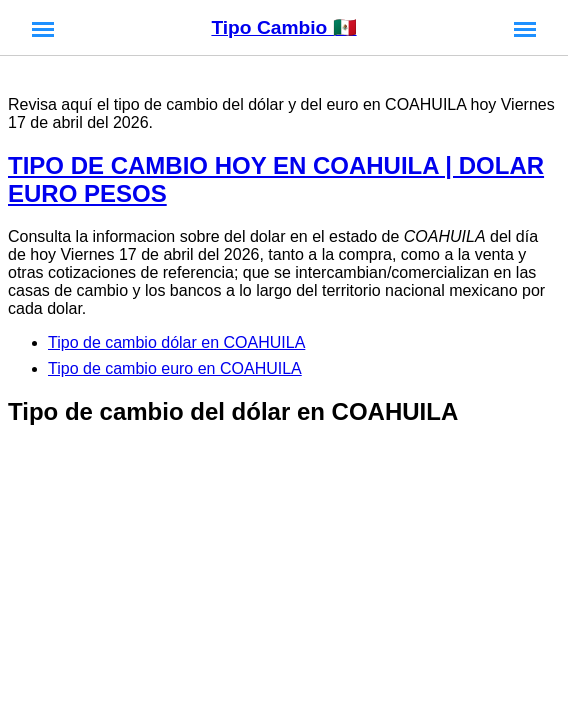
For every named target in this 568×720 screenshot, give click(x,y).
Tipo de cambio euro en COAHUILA (175, 368)
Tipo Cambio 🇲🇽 (283, 27)
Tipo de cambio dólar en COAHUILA (176, 342)
